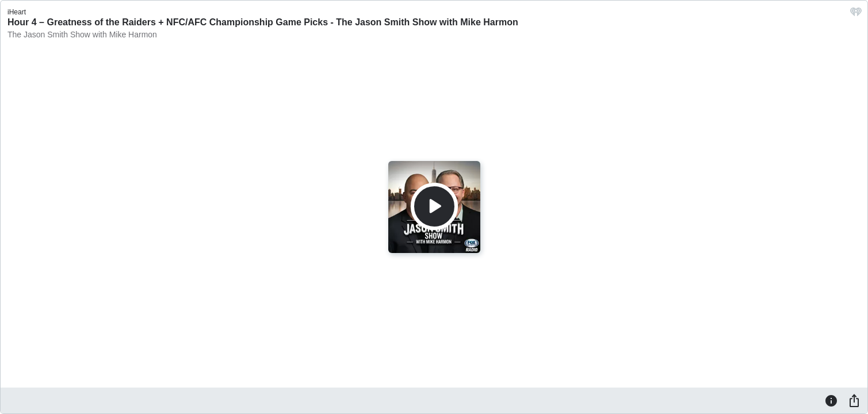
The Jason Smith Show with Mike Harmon (82, 34)
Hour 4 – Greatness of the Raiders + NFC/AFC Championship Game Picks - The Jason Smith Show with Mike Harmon (263, 22)
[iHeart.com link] (856, 15)
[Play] (434, 206)
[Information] (831, 400)
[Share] (854, 400)
